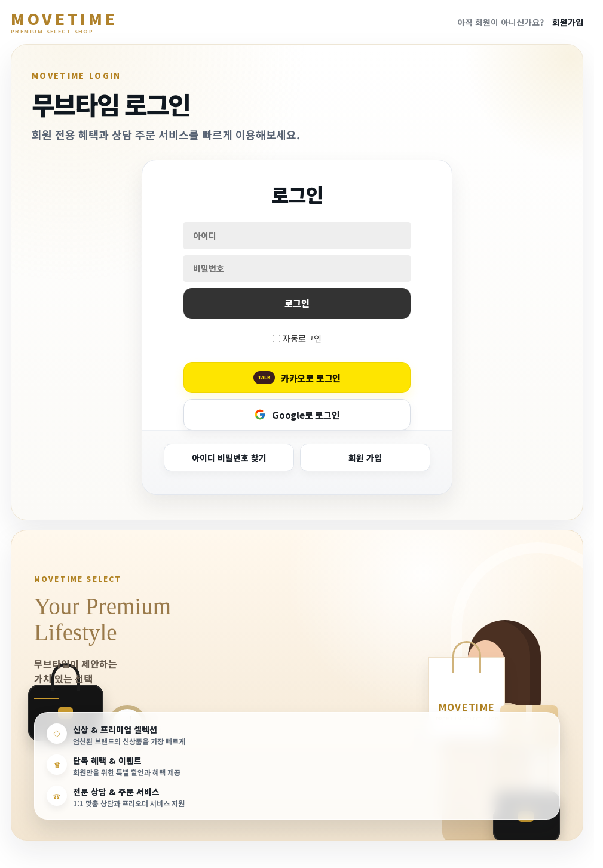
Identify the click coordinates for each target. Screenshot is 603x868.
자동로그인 (302, 338)
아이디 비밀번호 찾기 (229, 458)
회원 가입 (365, 458)
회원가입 (568, 22)
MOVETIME (64, 22)
